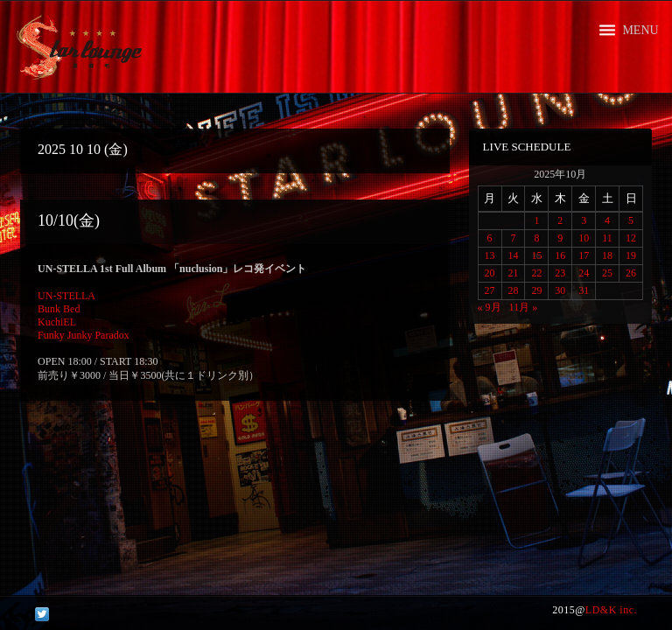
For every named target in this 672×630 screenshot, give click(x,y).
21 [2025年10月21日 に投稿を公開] (513, 273)
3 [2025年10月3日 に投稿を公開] (584, 220)
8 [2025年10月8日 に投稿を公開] (536, 238)
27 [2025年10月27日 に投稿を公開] (490, 290)
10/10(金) (69, 220)
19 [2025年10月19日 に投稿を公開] (631, 255)
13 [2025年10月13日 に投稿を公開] (490, 255)
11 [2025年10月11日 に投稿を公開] (607, 238)
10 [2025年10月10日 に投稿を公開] (584, 238)
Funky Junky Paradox (84, 335)
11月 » (524, 307)
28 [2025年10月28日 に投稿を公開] (513, 290)
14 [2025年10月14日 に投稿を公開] (513, 255)
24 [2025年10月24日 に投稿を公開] (584, 273)
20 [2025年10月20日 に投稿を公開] (490, 273)
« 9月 (490, 307)
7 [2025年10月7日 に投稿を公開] (513, 238)
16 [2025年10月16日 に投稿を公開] (560, 255)
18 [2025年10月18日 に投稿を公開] (607, 255)
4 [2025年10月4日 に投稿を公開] (607, 220)
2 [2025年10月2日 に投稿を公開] (560, 220)
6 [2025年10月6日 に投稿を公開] (490, 238)
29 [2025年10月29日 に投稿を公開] (536, 290)
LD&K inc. (611, 610)
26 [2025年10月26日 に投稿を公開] (631, 273)
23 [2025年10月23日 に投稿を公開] (560, 273)
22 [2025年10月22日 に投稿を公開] (536, 273)
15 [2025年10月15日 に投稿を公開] (536, 255)
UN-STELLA (66, 296)
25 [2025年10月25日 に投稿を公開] (607, 273)
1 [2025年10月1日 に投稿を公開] (536, 220)
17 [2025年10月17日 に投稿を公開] (584, 255)
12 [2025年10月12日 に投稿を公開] (631, 238)
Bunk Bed (59, 309)
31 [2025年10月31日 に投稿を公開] (584, 290)
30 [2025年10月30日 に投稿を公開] (560, 290)
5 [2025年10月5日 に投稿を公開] (631, 220)
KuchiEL (57, 322)
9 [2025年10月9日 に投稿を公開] (560, 238)
